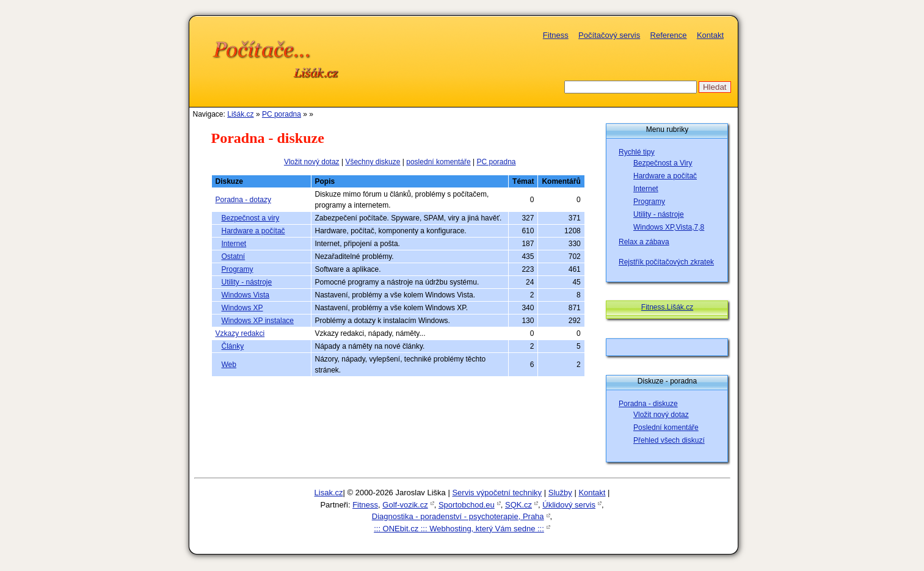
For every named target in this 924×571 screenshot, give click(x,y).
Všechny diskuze (373, 162)
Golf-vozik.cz (405, 505)
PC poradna (282, 114)
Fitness (556, 35)
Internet (234, 244)
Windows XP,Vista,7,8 (669, 227)
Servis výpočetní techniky (497, 493)
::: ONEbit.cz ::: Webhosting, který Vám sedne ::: (459, 529)
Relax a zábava (644, 242)
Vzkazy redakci (240, 333)
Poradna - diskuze (648, 404)
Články (233, 346)
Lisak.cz (329, 493)
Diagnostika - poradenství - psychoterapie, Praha (458, 516)
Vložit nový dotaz (312, 162)
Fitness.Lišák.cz (667, 307)
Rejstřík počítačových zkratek (666, 262)
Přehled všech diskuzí (669, 440)
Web (229, 365)
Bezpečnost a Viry (663, 163)
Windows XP (242, 308)
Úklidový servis (569, 505)
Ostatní (234, 256)
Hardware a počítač (253, 231)
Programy (238, 269)
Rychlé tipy (637, 152)
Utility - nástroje (247, 282)
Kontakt (710, 35)
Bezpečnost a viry (251, 218)
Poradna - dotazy (243, 200)
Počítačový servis (609, 35)
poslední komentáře (438, 162)
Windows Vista (246, 295)
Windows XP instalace (258, 321)
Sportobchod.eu (467, 505)
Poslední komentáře (666, 427)
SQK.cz (518, 505)
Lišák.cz (240, 114)
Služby (560, 493)
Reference (669, 35)
